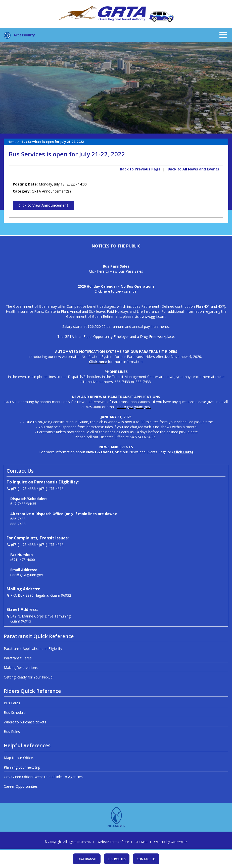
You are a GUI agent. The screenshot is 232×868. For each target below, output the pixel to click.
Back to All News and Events (193, 169)
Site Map (142, 842)
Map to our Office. (19, 758)
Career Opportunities (21, 786)
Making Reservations (21, 668)
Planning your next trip (22, 767)
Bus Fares (12, 703)
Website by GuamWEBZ (171, 842)
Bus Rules (12, 732)
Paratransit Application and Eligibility (33, 648)
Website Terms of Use (113, 842)
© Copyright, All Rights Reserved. (68, 842)
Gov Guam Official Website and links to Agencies (43, 777)
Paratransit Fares (18, 658)
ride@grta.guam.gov (27, 575)
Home (12, 142)
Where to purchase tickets (25, 722)
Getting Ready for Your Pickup (28, 677)
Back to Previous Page (140, 169)
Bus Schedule (15, 712)
